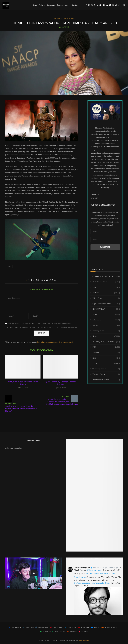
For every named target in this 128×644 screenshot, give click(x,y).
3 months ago (113, 568)
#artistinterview (107, 573)
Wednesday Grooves (106, 380)
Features (42, 5)
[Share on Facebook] (31, 280)
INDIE (106, 315)
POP (106, 347)
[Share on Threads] (53, 280)
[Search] (124, 5)
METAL (106, 325)
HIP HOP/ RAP (106, 309)
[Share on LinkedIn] (39, 280)
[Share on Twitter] (34, 280)
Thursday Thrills (106, 369)
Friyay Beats (106, 298)
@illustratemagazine (13, 448)
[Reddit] (116, 5)
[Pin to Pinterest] (37, 280)
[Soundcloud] (107, 5)
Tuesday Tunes (106, 374)
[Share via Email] (55, 280)
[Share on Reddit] (42, 280)
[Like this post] (29, 280)
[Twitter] (89, 5)
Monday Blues (106, 331)
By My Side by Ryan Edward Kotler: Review (23, 383)
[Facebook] (86, 5)
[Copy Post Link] (50, 280)
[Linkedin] (97, 5)
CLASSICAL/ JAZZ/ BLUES (106, 277)
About (68, 5)
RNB (106, 358)
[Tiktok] (119, 5)
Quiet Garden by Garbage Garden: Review (61, 383)
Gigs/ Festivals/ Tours (106, 304)
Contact (75, 5)
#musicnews (80, 577)
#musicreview (92, 573)
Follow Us (94, 198)
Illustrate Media (84, 640)
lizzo (9, 267)
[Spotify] (110, 5)
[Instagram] (92, 5)
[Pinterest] (95, 5)
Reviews (60, 5)
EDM (106, 287)
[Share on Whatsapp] (44, 280)
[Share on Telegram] (47, 280)
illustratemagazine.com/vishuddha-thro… (92, 583)
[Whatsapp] (113, 5)
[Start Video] (42, 239)
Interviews (51, 5)
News (35, 5)
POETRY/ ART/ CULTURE (106, 342)
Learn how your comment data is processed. (55, 342)
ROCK (106, 363)
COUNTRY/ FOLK (106, 282)
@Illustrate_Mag (100, 568)
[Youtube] (100, 5)
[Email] (104, 5)
